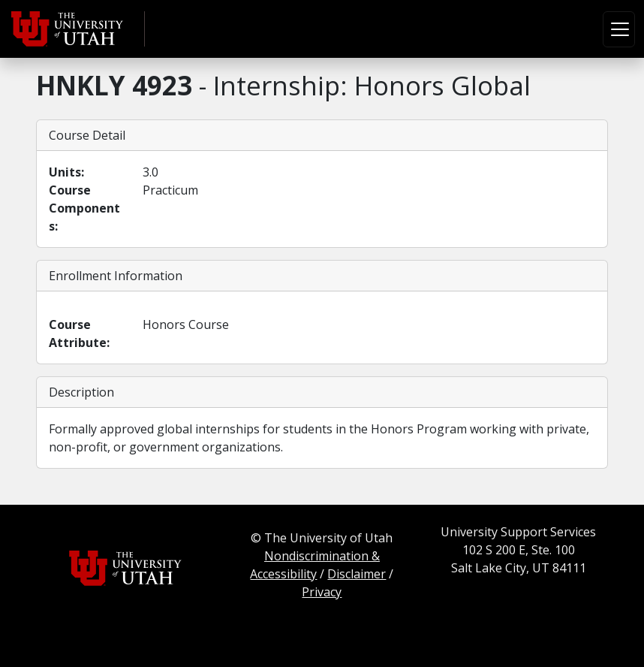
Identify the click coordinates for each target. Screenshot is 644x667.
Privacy (322, 592)
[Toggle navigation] (619, 29)
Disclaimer (357, 574)
